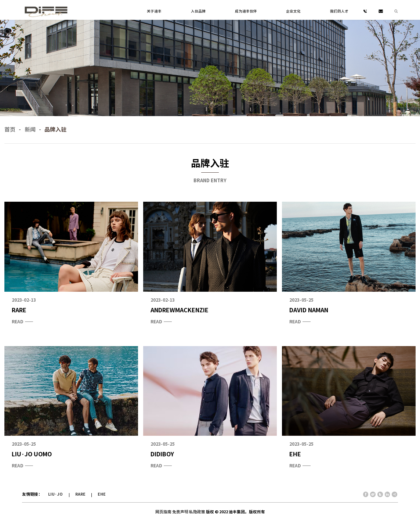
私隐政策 (197, 512)
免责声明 (180, 512)
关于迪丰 (154, 11)
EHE (102, 494)
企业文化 (293, 11)
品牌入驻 (55, 130)
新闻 (30, 130)
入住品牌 (198, 11)
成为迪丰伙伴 (246, 11)
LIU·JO (55, 494)
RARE (80, 494)
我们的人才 (339, 11)
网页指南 (163, 512)
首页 (10, 130)
